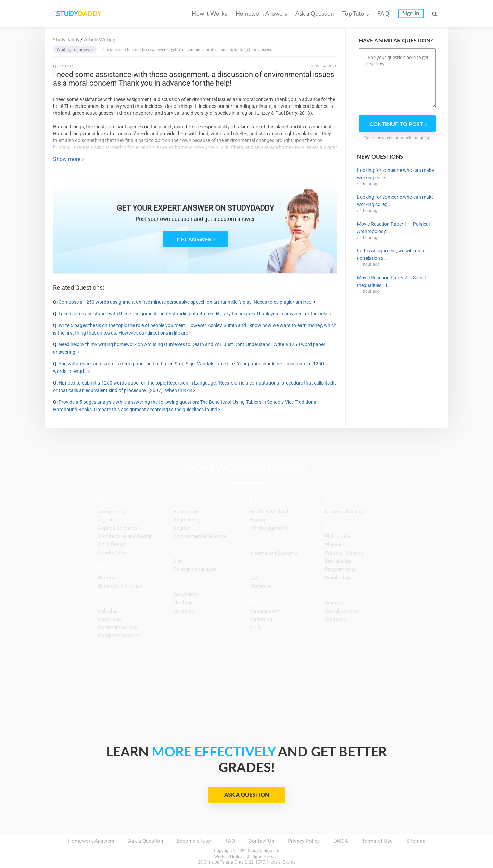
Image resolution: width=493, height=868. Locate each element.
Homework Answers (261, 14)
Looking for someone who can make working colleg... (395, 174)
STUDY (81, 14)
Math (255, 628)
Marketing (261, 619)
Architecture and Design (125, 536)
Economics (187, 512)
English (182, 528)
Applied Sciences (118, 528)
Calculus (108, 611)
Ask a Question (315, 14)
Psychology (338, 578)
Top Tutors (356, 14)
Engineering (187, 520)
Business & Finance (120, 586)
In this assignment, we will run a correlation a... (391, 254)
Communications (118, 627)
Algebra (107, 520)
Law (254, 578)
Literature (260, 586)
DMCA (341, 841)
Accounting (111, 512)
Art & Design (112, 544)
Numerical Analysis (347, 512)
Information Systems (273, 553)
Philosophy (338, 537)
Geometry (185, 611)
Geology (183, 603)
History (258, 520)
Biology (106, 578)
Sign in (411, 13)
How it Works (209, 14)
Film (179, 561)
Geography (186, 594)
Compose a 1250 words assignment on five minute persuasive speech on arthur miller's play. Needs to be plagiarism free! (186, 302)
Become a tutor (194, 841)
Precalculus (338, 561)
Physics (334, 545)
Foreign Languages (195, 569)
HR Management (268, 528)
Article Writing (114, 553)
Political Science (344, 553)
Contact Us (261, 841)
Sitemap (416, 841)
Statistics (336, 619)
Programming (340, 569)
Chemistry (110, 619)
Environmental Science (200, 536)
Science (334, 603)
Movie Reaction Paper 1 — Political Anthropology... (393, 228)
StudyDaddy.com (264, 851)
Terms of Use (377, 841)
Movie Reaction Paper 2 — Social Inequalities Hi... (391, 281)
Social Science (342, 611)
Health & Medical (269, 512)
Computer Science (119, 636)
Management (264, 611)
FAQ (383, 14)
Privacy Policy (304, 841)
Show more (68, 159)
